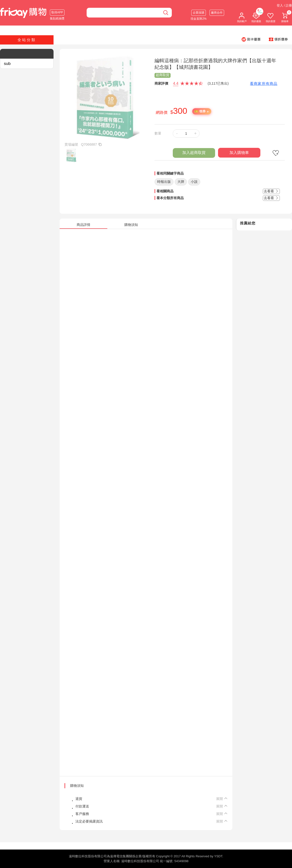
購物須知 (77, 786)
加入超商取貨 (194, 153)
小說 (194, 182)
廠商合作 (217, 13)
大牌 (181, 182)
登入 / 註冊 (284, 5)
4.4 (176, 84)
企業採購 (199, 13)
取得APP (57, 12)
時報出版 (164, 182)
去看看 (271, 191)
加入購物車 (239, 153)
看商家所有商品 (264, 84)
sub (7, 64)
